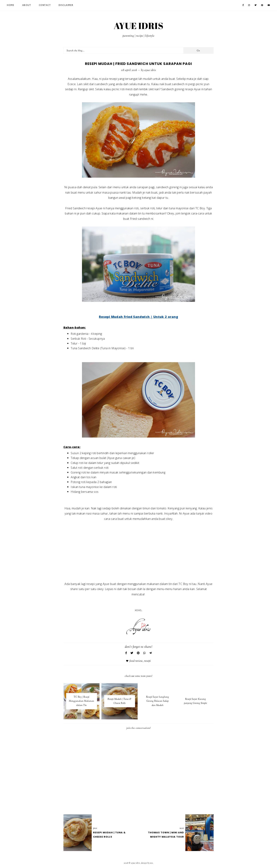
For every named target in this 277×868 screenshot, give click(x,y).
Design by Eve (147, 863)
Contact (45, 5)
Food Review (136, 661)
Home (11, 5)
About (27, 5)
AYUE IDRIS (138, 26)
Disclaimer (66, 5)
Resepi (148, 661)
